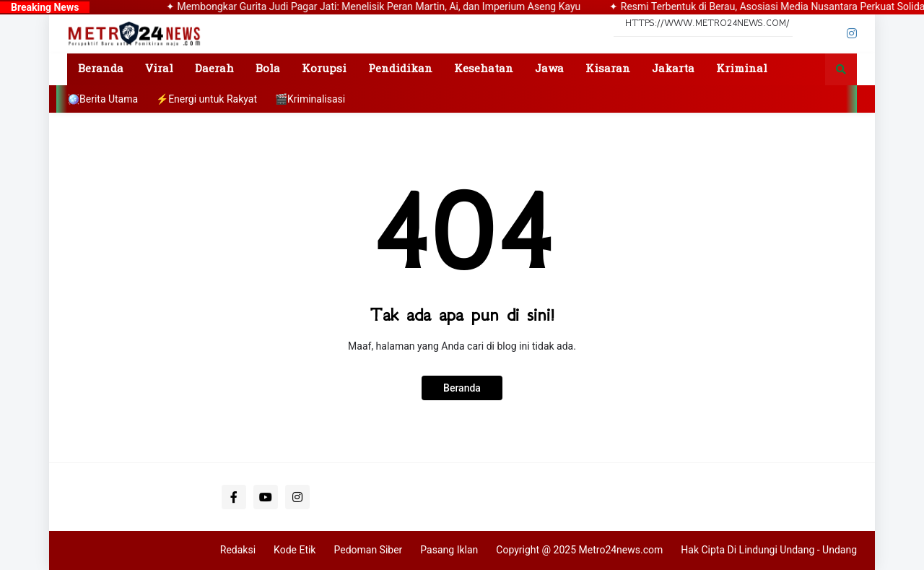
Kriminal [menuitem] (742, 69)
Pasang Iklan (449, 550)
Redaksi (238, 550)
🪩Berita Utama (103, 99)
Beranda (462, 388)
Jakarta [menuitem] (673, 69)
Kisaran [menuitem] (608, 69)
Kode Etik (295, 550)
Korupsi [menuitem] (324, 69)
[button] (841, 69)
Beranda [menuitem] (101, 69)
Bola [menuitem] (268, 69)
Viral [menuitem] (159, 69)
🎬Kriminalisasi (310, 99)
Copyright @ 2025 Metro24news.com (579, 550)
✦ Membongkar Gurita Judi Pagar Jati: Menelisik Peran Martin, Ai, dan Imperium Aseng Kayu (383, 7)
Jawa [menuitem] (549, 69)
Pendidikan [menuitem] (400, 69)
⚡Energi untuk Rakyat (206, 99)
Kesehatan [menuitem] (484, 69)
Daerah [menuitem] (214, 69)
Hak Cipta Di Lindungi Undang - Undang (769, 550)
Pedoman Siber (368, 550)
